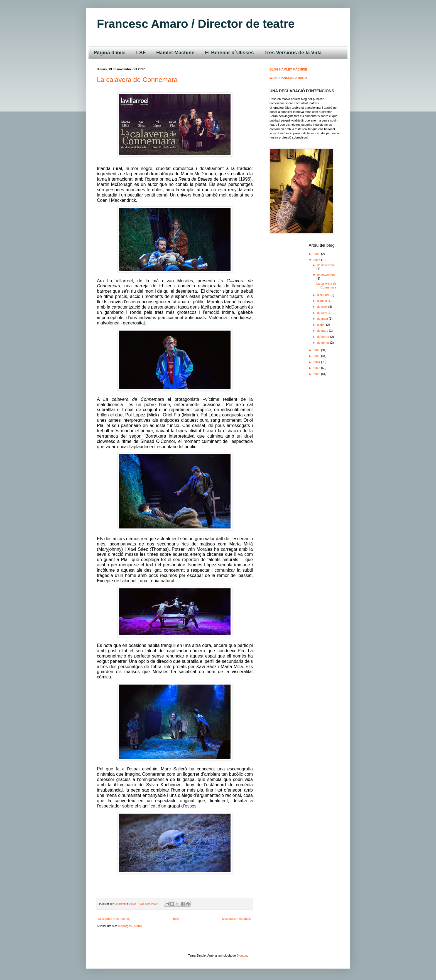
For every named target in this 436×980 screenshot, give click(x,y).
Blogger (242, 955)
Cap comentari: (149, 904)
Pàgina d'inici (110, 53)
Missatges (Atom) (130, 926)
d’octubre (324, 295)
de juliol (323, 307)
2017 (317, 260)
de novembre (326, 275)
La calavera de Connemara (137, 80)
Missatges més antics (237, 919)
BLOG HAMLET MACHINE (288, 69)
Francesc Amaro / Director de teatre (196, 24)
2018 (317, 254)
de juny (323, 313)
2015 (317, 356)
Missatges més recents (114, 919)
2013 (317, 368)
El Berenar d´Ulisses (229, 53)
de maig (323, 319)
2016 (317, 350)
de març (323, 331)
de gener (324, 343)
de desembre (326, 265)
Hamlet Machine (175, 53)
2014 (317, 362)
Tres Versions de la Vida (293, 53)
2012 (317, 374)
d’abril (322, 325)
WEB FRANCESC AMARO (288, 78)
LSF (141, 53)
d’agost (323, 301)
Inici (176, 919)
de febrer (324, 337)
